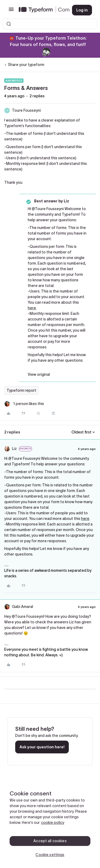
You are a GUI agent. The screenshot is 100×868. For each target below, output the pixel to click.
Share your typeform (26, 65)
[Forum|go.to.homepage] (41, 10)
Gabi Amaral (23, 607)
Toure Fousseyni (26, 110)
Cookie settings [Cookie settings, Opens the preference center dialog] (50, 855)
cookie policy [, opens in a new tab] (53, 823)
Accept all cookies (50, 841)
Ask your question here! (42, 747)
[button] (11, 11)
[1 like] (24, 404)
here (32, 308)
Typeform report (21, 390)
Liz (14, 449)
